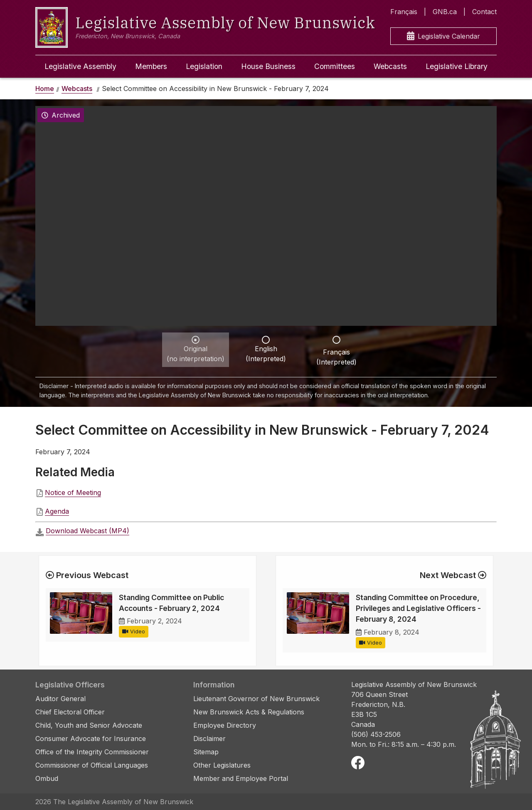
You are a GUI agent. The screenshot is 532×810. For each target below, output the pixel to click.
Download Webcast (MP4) (87, 531)
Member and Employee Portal (241, 778)
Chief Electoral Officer (70, 712)
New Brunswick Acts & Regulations (249, 712)
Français (404, 12)
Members (151, 66)
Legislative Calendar (443, 36)
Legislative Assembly (80, 66)
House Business (268, 66)
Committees (335, 66)
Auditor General (60, 699)
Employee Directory (225, 725)
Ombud (47, 778)
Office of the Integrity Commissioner (92, 752)
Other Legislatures (222, 765)
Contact (484, 12)
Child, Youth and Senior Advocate (89, 725)
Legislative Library (457, 66)
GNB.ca (445, 12)
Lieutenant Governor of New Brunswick (256, 699)
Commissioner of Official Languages (92, 765)
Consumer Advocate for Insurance (91, 739)
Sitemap (206, 752)
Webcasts (390, 66)
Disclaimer (209, 739)
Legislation (204, 66)
